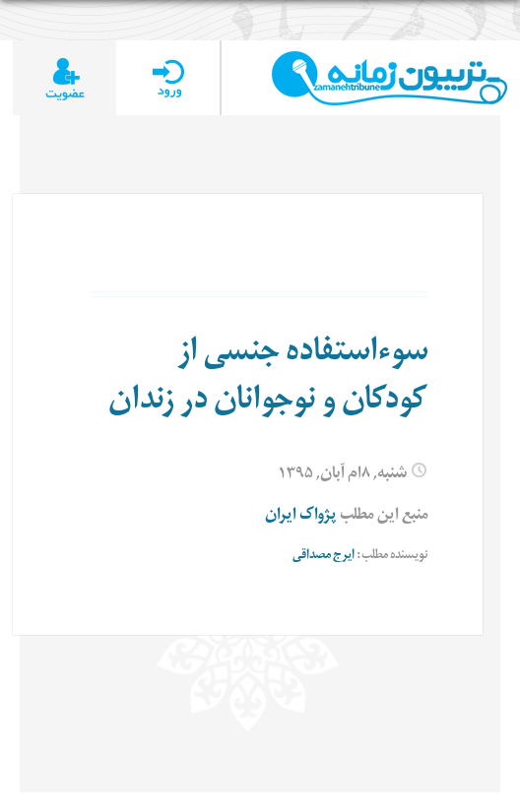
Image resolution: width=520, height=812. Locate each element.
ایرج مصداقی (324, 557)
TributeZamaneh (390, 78)
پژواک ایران (301, 517)
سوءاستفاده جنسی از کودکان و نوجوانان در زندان (268, 379)
